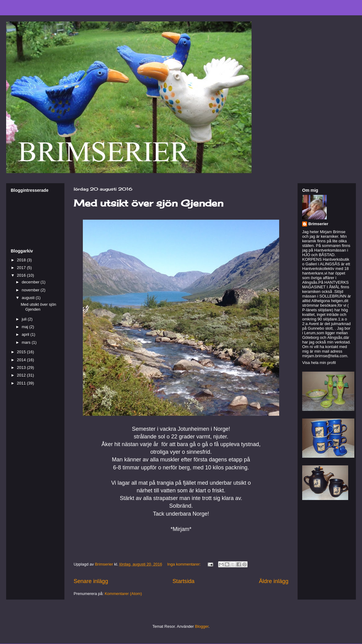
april (26, 334)
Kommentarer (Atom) (123, 594)
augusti (29, 298)
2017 (22, 268)
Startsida (183, 581)
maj (26, 327)
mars (27, 342)
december (31, 282)
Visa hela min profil (319, 363)
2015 (22, 352)
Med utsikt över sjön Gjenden (148, 203)
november (31, 290)
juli (25, 319)
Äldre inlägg (274, 581)
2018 (22, 260)
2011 (22, 383)
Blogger (202, 626)
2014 (22, 360)
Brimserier (318, 224)
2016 (22, 275)
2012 (22, 375)
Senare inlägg (91, 581)
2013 (22, 367)
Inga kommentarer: (185, 564)
